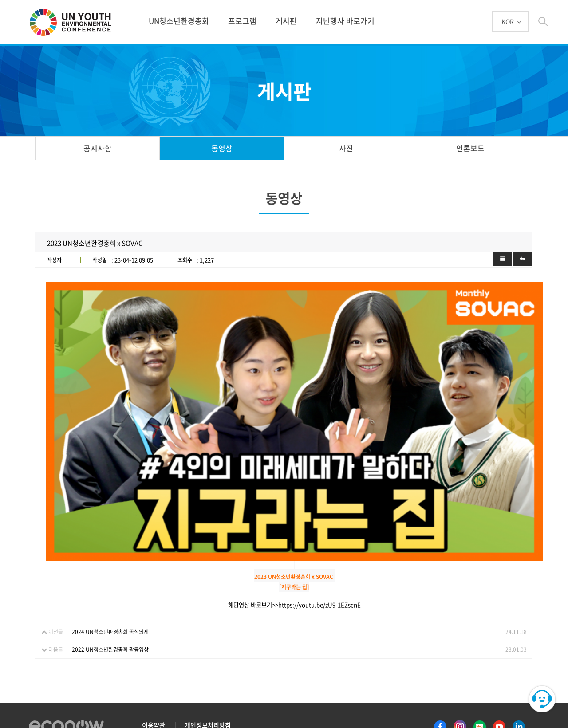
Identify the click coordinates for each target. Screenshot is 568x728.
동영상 (222, 148)
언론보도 (470, 148)
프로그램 (242, 21)
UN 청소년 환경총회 (74, 23)
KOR (508, 22)
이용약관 (154, 654)
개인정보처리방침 (208, 654)
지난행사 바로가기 (345, 21)
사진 (346, 148)
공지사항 (98, 148)
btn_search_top (543, 22)
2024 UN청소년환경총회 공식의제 (110, 561)
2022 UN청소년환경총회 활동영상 (110, 578)
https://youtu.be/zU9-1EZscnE (319, 534)
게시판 (286, 21)
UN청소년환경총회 (179, 21)
